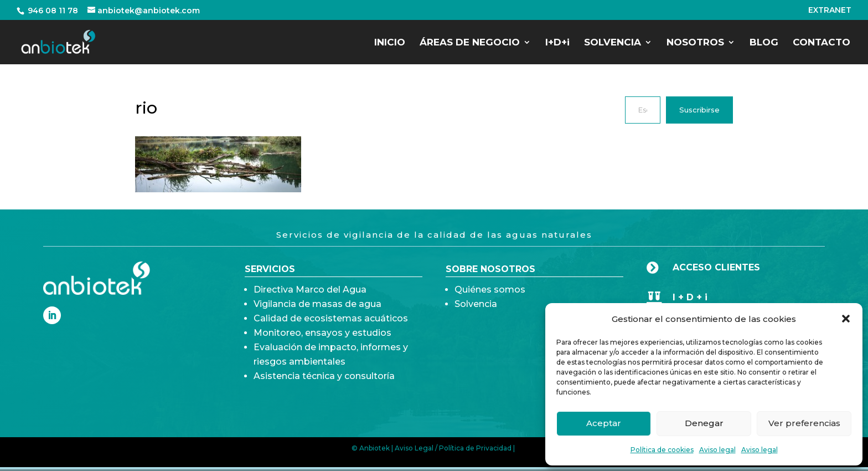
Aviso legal (717, 450)
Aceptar (604, 423)
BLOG (764, 43)
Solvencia (476, 313)
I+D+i (557, 43)
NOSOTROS (695, 43)
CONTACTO (821, 43)
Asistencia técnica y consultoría (324, 401)
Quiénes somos (490, 298)
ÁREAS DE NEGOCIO (470, 43)
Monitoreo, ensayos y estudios (322, 358)
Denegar (704, 423)
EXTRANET (830, 11)
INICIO (390, 43)
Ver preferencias (804, 423)
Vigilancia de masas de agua (317, 329)
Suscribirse (699, 110)
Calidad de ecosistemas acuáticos (331, 344)
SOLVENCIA (613, 43)
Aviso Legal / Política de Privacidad (453, 448)
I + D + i (690, 297)
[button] (846, 319)
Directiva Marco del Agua (310, 315)
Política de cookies (662, 450)
